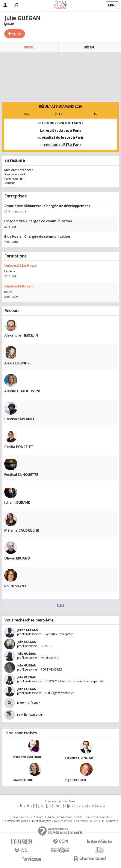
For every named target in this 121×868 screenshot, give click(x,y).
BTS (94, 114)
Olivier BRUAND (17, 558)
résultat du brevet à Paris (63, 137)
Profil (29, 47)
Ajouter (17, 33)
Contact (38, 817)
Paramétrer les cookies (17, 821)
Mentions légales (42, 821)
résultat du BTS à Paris (63, 145)
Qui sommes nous (21, 817)
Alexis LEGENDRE (18, 363)
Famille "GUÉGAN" (30, 715)
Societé (78, 817)
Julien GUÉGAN (28, 630)
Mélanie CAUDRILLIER (22, 530)
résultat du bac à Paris (63, 130)
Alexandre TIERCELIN (21, 335)
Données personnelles (98, 817)
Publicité (50, 817)
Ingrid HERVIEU (75, 780)
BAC (27, 114)
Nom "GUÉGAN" (29, 703)
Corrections (81, 821)
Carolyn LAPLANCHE (21, 419)
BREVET (60, 114)
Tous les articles (63, 821)
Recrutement (64, 817)
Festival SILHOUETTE (21, 475)
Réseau (90, 47)
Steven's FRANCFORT (80, 758)
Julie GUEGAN (27, 642)
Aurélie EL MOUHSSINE (23, 391)
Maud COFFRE (23, 780)
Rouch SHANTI (16, 586)
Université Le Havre (20, 266)
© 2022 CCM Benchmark (104, 821)
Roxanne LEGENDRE (27, 757)
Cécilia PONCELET (19, 447)
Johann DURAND (17, 502)
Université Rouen (18, 286)
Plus (60, 605)
